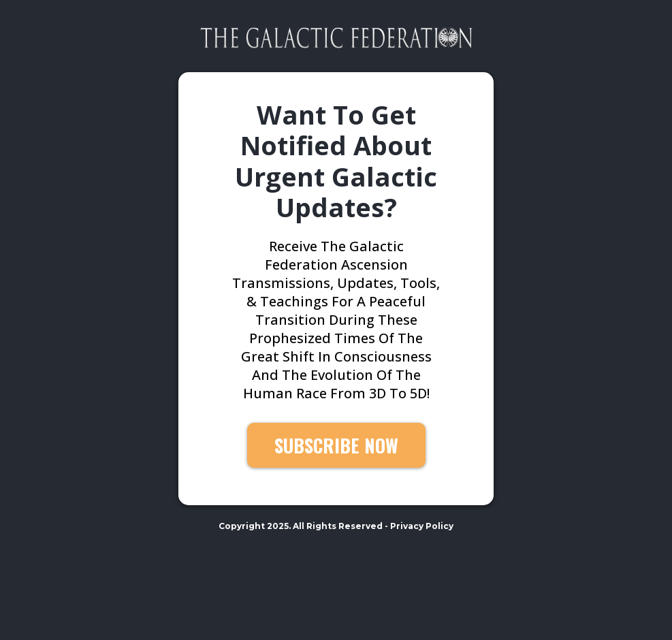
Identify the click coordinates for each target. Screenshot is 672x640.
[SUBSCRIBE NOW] (336, 445)
